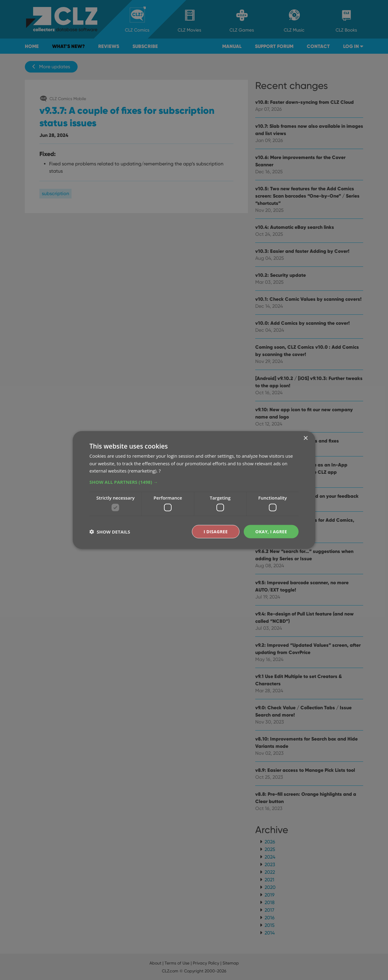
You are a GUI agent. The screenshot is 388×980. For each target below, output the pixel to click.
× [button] (305, 438)
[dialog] (194, 490)
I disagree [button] (216, 531)
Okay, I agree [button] (271, 531)
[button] (194, 482)
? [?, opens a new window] (160, 471)
